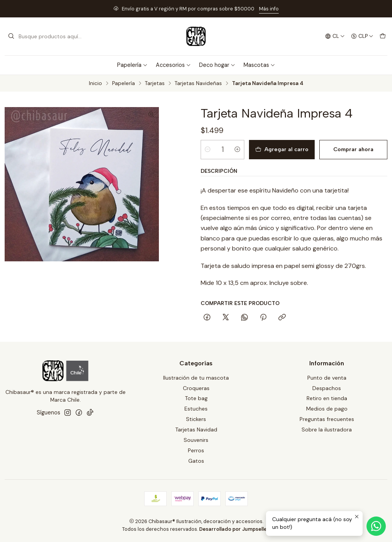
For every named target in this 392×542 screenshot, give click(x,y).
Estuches (196, 409)
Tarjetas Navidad (196, 430)
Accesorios (173, 65)
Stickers (196, 419)
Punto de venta (327, 378)
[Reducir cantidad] (208, 150)
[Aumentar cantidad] (237, 150)
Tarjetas (155, 84)
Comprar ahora (353, 149)
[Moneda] (362, 36)
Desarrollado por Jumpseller (234, 529)
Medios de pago (327, 409)
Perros (196, 450)
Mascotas (259, 65)
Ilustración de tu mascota (196, 378)
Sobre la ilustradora (327, 430)
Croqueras (196, 388)
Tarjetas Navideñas (198, 84)
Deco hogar (217, 65)
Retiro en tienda (327, 398)
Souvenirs (196, 440)
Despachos (327, 388)
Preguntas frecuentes (327, 419)
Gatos (196, 461)
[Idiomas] (335, 36)
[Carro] (383, 36)
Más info (269, 9)
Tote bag (196, 398)
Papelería (132, 65)
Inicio (95, 84)
